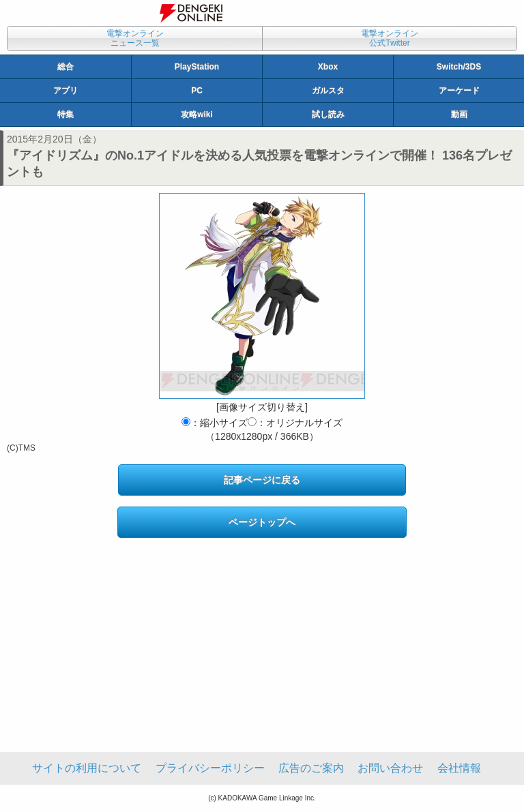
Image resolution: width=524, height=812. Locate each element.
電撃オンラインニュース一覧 (135, 38)
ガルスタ (328, 91)
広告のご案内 (311, 768)
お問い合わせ (390, 768)
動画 (459, 115)
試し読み (328, 115)
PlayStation (197, 67)
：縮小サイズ (215, 423)
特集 (65, 115)
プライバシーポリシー (210, 768)
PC (197, 91)
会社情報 (459, 768)
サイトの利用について (87, 768)
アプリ (65, 91)
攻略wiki (197, 115)
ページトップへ (262, 522)
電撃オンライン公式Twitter (390, 38)
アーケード (459, 91)
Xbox (328, 67)
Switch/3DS (459, 67)
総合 (65, 67)
